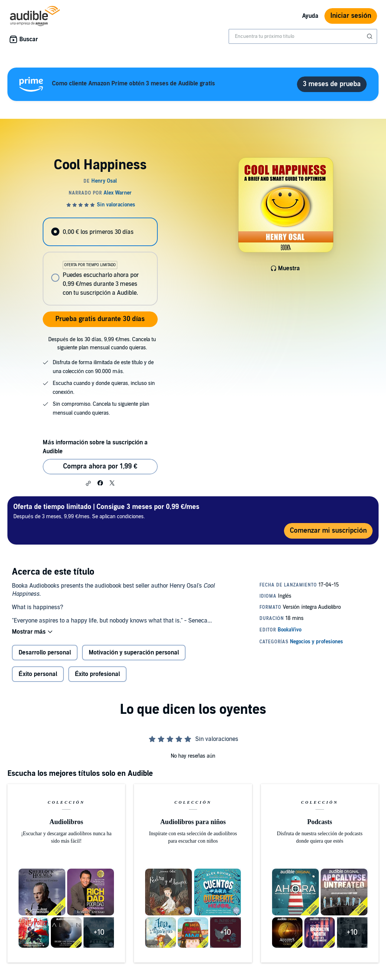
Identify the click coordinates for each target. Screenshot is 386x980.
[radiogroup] (100, 262)
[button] (88, 483)
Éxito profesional (98, 674)
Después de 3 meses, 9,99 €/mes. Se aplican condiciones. (106, 511)
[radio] (100, 232)
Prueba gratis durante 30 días (100, 319)
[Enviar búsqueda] (370, 36)
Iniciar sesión (351, 16)
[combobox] (303, 36)
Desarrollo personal (45, 653)
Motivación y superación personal (134, 653)
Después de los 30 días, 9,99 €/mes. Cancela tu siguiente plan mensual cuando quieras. (102, 344)
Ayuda (310, 16)
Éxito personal (38, 674)
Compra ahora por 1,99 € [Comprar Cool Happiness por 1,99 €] (100, 466)
